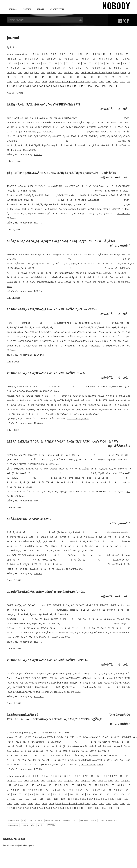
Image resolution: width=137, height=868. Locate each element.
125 (16, 81)
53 (67, 63)
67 (24, 68)
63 (124, 63)
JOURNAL (13, 9)
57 (90, 63)
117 (84, 77)
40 (117, 59)
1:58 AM (38, 769)
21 (9, 59)
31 (66, 59)
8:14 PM (38, 573)
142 (13, 86)
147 (48, 86)
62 (119, 63)
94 (54, 72)
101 (96, 72)
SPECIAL (27, 9)
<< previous (13, 54)
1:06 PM (38, 291)
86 (9, 72)
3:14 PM (38, 500)
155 (104, 86)
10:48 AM (39, 423)
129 (45, 81)
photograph (14, 825)
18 (116, 54)
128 (38, 81)
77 (81, 68)
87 (14, 72)
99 (83, 72)
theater (40, 825)
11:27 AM (39, 696)
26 (37, 59)
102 (103, 72)
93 (49, 72)
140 (123, 81)
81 (104, 68)
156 (111, 86)
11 (75, 54)
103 (110, 72)
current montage (52, 820)
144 (27, 86)
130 (52, 81)
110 (35, 77)
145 (34, 86)
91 (37, 72)
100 (89, 72)
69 (35, 68)
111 (42, 77)
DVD (74, 820)
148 (55, 86)
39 (111, 59)
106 (13, 799)
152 (83, 86)
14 (93, 54)
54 (73, 63)
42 (128, 59)
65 (13, 68)
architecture (14, 820)
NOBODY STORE (56, 9)
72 (53, 68)
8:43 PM (38, 154)
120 (105, 77)
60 (107, 63)
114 (63, 77)
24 (26, 59)
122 (119, 77)
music (93, 820)
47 (33, 63)
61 (113, 63)
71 (47, 68)
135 (87, 81)
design (66, 820)
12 (81, 54)
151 (76, 86)
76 (75, 68)
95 (60, 72)
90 (32, 72)
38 (105, 59)
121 (112, 77)
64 (13, 790)
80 (98, 68)
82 (110, 68)
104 (117, 72)
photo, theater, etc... (108, 820)
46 (27, 63)
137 (101, 81)
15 (98, 54)
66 (18, 68)
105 (124, 72)
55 (79, 63)
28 (49, 59)
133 (73, 81)
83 (116, 68)
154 (97, 86)
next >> (23, 54)
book (30, 820)
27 (43, 59)
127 (31, 81)
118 (91, 77)
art (23, 820)
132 (66, 81)
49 (44, 63)
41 (123, 59)
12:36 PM (39, 355)
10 (70, 54)
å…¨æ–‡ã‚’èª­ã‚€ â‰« (26, 150)
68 (30, 68)
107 (14, 77)
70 (41, 68)
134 (80, 81)
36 (94, 59)
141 (13, 808)
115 (70, 77)
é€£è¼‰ (50, 825)
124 (9, 81)
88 (20, 72)
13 (87, 54)
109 (28, 77)
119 (98, 77)
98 (77, 72)
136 (94, 81)
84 (121, 68)
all (116, 86)
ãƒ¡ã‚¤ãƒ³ (12, 47)
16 (104, 54)
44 (16, 63)
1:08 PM (38, 642)
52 (62, 63)
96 (66, 72)
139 (115, 81)
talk (32, 825)
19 (121, 54)
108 (21, 77)
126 (24, 81)
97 (71, 72)
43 (10, 63)
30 (60, 59)
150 (69, 86)
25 (32, 59)
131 (59, 81)
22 (14, 59)
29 (54, 59)
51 (56, 63)
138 (108, 81)
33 (77, 59)
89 (26, 72)
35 (88, 59)
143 (20, 86)
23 (20, 59)
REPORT (40, 9)
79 (93, 68)
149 (62, 86)
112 (49, 77)
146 (41, 86)
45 (21, 63)
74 (64, 68)
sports (25, 825)
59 (102, 63)
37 (100, 59)
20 (127, 54)
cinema (38, 820)
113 (56, 77)
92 (43, 72)
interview (84, 820)
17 (110, 54)
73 (58, 68)
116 (77, 77)
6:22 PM (38, 222)
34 (83, 59)
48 (39, 63)
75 (70, 68)
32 (71, 59)
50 (50, 63)
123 (126, 77)
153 (90, 86)
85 (127, 68)
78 (87, 68)
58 (96, 63)
